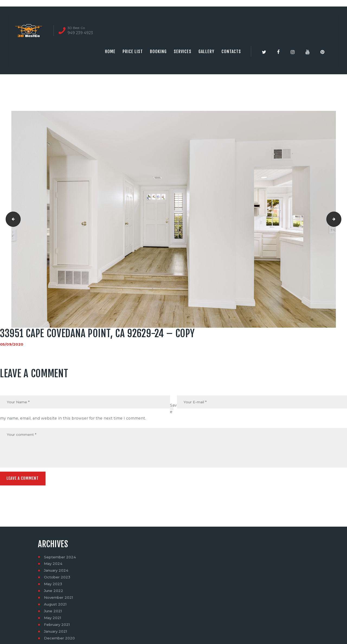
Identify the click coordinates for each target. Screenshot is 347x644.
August (56, 606)
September (61, 559)
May (54, 565)
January (57, 572)
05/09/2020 (12, 344)
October (58, 579)
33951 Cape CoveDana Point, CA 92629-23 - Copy (12, 219)
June (54, 593)
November (60, 599)
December (60, 640)
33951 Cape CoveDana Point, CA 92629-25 (339, 219)
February (58, 626)
